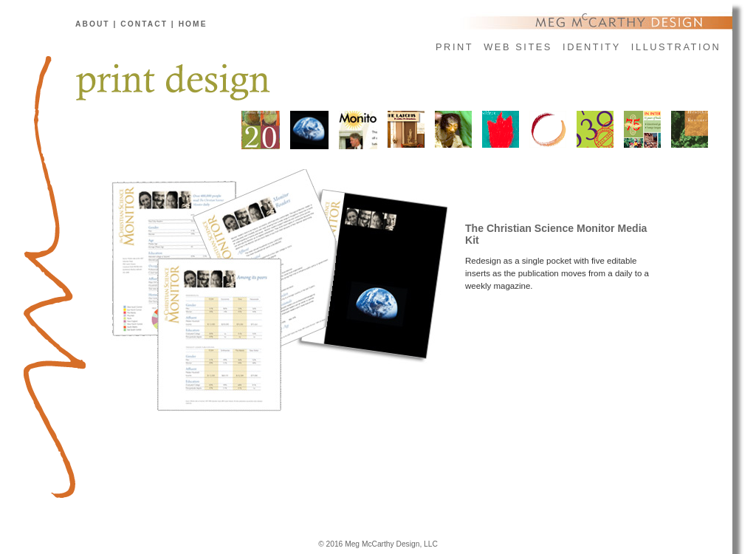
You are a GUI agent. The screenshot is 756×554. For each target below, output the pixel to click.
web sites (518, 47)
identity (592, 47)
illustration (676, 47)
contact (144, 24)
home (193, 24)
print (454, 47)
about (93, 24)
